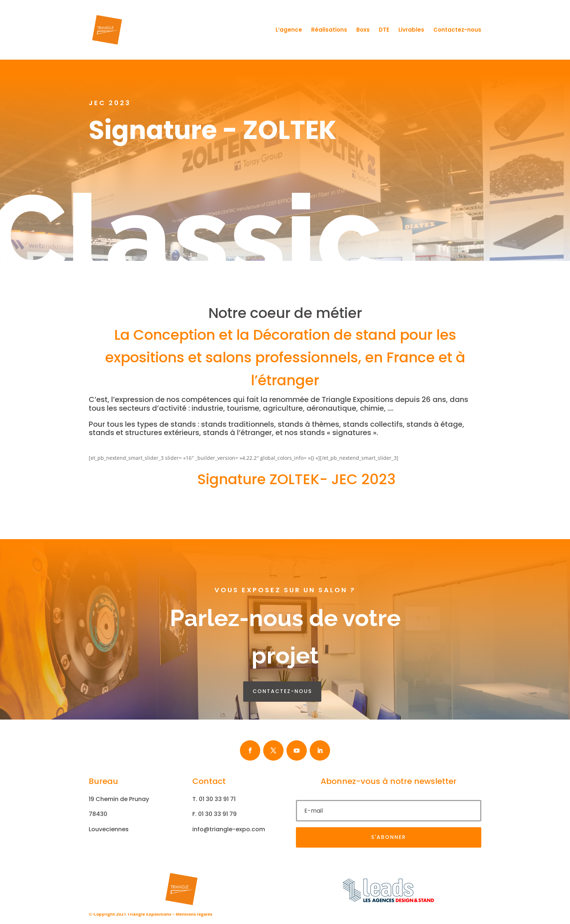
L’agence (289, 30)
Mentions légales (194, 914)
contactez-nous (282, 691)
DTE (384, 30)
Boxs (363, 30)
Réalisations (329, 30)
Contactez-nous (457, 30)
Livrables (411, 30)
